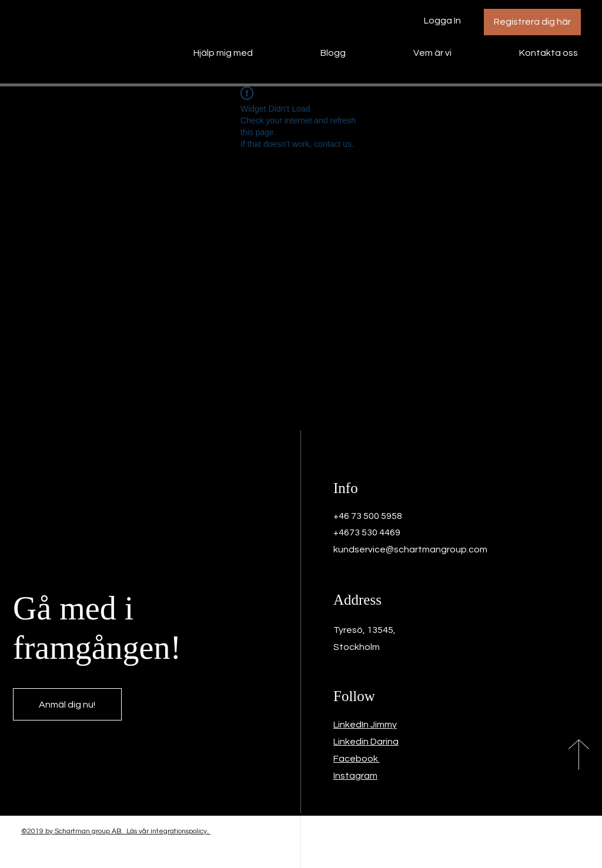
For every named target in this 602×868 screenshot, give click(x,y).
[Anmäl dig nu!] (67, 704)
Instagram (355, 776)
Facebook (357, 759)
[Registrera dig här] (532, 22)
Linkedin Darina (366, 742)
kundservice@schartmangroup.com (410, 549)
